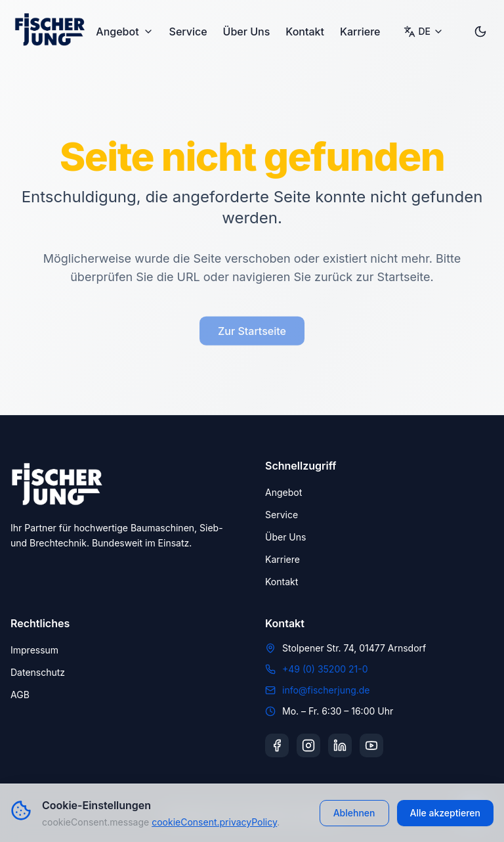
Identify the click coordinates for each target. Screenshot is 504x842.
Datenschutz (38, 672)
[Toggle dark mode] (480, 32)
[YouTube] (371, 745)
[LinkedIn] (340, 745)
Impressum (34, 650)
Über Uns (247, 32)
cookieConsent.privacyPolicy (214, 822)
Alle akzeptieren (446, 813)
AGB (20, 695)
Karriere (360, 32)
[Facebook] (277, 745)
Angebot (124, 32)
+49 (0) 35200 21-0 (325, 669)
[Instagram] (308, 745)
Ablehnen (354, 813)
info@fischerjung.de (326, 690)
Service (188, 32)
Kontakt (305, 32)
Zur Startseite (252, 334)
